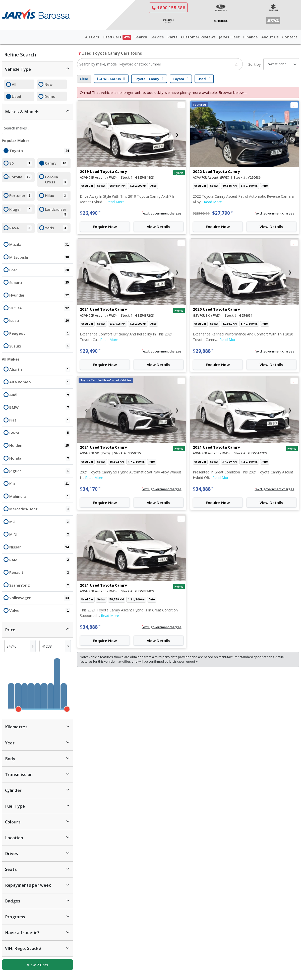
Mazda (40, 245)
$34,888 (203, 489)
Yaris (56, 228)
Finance (250, 37)
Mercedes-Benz (40, 509)
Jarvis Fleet (229, 37)
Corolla (20, 177)
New (48, 84)
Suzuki (40, 346)
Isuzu (40, 321)
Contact (290, 37)
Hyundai (40, 295)
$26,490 (90, 213)
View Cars (38, 965)
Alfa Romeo (40, 382)
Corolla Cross (56, 180)
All (14, 84)
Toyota (40, 151)
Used (16, 96)
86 (20, 163)
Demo (50, 96)
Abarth (40, 370)
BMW (40, 407)
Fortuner (20, 196)
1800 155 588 (168, 8)
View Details (159, 227)
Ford (40, 270)
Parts (172, 37)
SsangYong (40, 585)
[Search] (236, 64)
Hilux (56, 196)
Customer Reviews (198, 37)
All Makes (11, 359)
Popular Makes (16, 141)
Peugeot (40, 333)
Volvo (40, 611)
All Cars (92, 37)
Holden (40, 446)
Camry (56, 163)
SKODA (40, 308)
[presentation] (86, 134)
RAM (40, 560)
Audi (40, 395)
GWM (40, 433)
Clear (84, 79)
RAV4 (20, 228)
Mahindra (40, 497)
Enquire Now (105, 227)
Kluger (20, 209)
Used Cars (117, 37)
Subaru (40, 283)
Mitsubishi (40, 257)
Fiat (40, 420)
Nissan (40, 547)
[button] (162, 214)
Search (141, 37)
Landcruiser (56, 212)
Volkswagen (40, 598)
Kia (40, 484)
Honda (40, 458)
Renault (40, 573)
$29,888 (203, 351)
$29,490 (90, 351)
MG (40, 522)
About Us (270, 37)
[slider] (18, 709)
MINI (40, 534)
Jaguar (40, 471)
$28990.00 (201, 214)
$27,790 (222, 213)
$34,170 (90, 489)
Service (157, 37)
